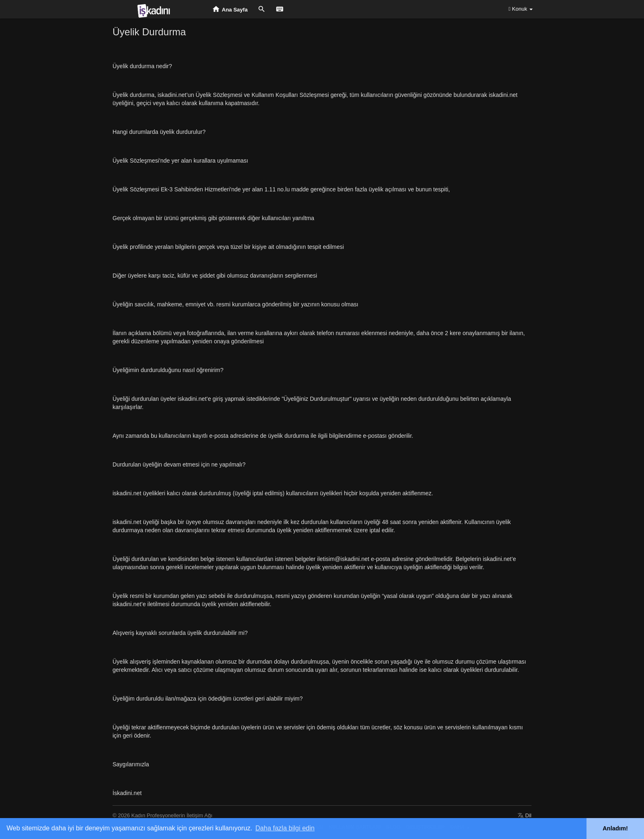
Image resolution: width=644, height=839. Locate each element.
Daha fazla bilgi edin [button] (285, 828)
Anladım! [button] (615, 828)
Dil (524, 815)
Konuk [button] (521, 9)
